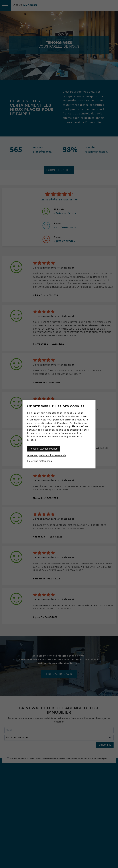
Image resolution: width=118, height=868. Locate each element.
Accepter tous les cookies (44, 449)
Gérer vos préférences (40, 461)
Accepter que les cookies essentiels (47, 455)
